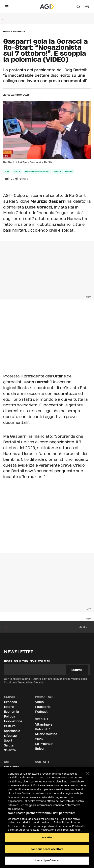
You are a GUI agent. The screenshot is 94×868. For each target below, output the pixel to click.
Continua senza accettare (47, 849)
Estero (9, 707)
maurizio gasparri (37, 172)
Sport (8, 741)
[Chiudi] (88, 773)
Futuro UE (43, 729)
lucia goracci (63, 172)
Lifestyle (10, 736)
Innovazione (13, 721)
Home (7, 32)
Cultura (10, 726)
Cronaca (19, 32)
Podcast (41, 712)
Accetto (47, 837)
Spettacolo (12, 731)
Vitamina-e (44, 724)
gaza (17, 172)
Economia (11, 712)
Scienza (10, 750)
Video (39, 702)
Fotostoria (43, 707)
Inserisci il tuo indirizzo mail (27, 661)
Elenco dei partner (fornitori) (27, 827)
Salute (9, 745)
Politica (10, 716)
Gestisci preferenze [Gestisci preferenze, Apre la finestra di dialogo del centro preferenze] (47, 860)
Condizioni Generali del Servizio (24, 682)
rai (7, 172)
